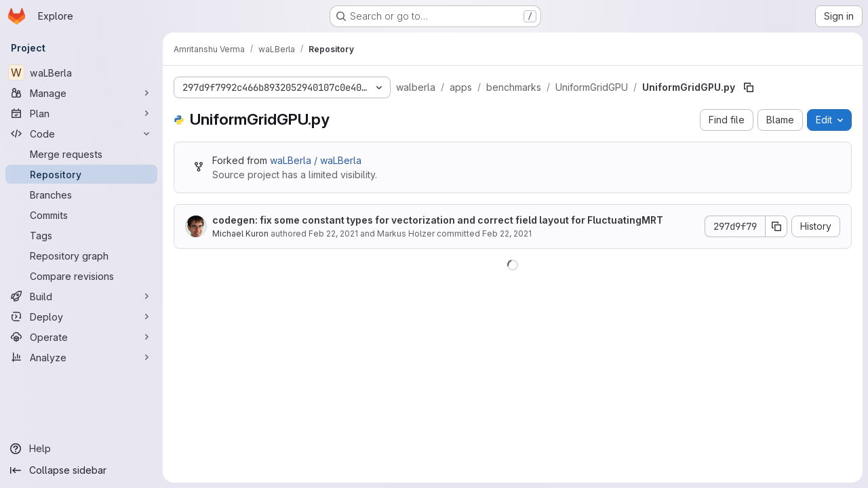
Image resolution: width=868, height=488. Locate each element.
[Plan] (81, 113)
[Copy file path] (749, 87)
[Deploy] (81, 317)
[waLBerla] (81, 73)
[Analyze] (81, 357)
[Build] (81, 296)
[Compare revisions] (81, 276)
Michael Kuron (240, 233)
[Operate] (81, 337)
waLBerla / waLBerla (316, 160)
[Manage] (81, 93)
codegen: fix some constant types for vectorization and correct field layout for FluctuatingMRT (438, 220)
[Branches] (81, 195)
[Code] (81, 134)
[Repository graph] (81, 256)
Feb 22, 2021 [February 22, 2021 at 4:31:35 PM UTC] (333, 233)
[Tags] (81, 235)
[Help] (81, 449)
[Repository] (81, 174)
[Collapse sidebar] (81, 470)
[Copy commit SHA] (776, 226)
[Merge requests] (81, 154)
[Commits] (81, 215)
